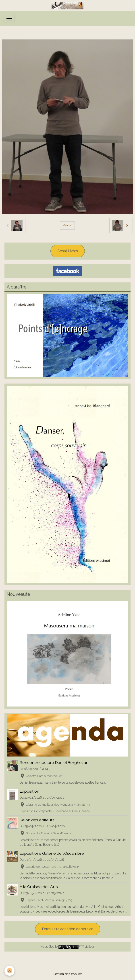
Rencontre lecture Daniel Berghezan (54, 762)
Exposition (29, 791)
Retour (67, 225)
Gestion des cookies (67, 974)
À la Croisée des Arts (39, 887)
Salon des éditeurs (37, 820)
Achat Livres (68, 251)
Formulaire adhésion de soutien (68, 929)
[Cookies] (9, 971)
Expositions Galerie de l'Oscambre (52, 853)
